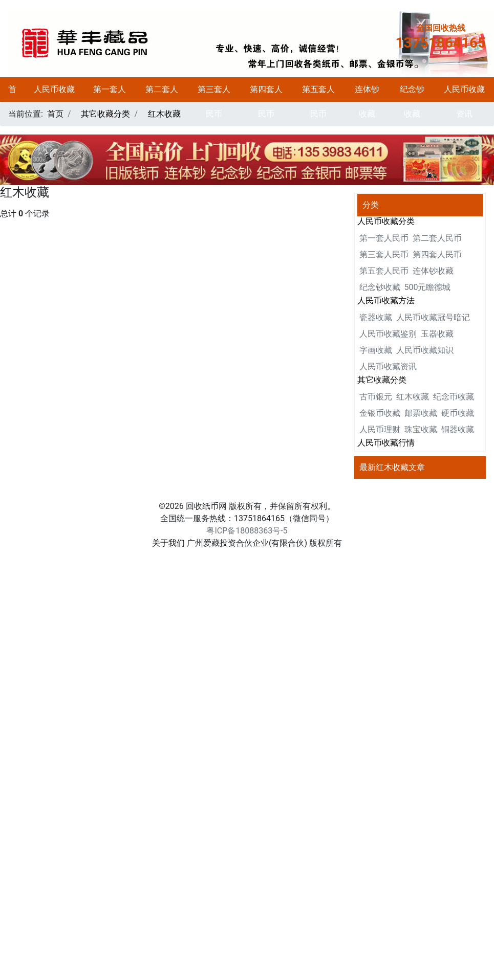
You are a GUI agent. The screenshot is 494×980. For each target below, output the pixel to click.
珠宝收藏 (421, 429)
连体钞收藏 (367, 102)
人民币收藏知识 (425, 350)
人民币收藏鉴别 (388, 334)
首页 (12, 102)
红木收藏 (164, 114)
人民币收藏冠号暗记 (433, 317)
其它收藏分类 (105, 114)
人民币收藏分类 (54, 102)
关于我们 (168, 543)
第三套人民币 (214, 102)
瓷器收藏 (376, 317)
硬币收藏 (458, 413)
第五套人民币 (318, 102)
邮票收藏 (421, 413)
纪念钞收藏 (412, 102)
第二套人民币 (162, 102)
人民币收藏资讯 (464, 102)
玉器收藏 (437, 334)
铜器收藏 (458, 429)
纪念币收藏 (454, 397)
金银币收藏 (380, 413)
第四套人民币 (266, 102)
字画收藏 (376, 350)
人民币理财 (380, 429)
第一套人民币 (110, 102)
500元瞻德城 (428, 287)
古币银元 (376, 397)
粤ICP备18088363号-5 (247, 531)
